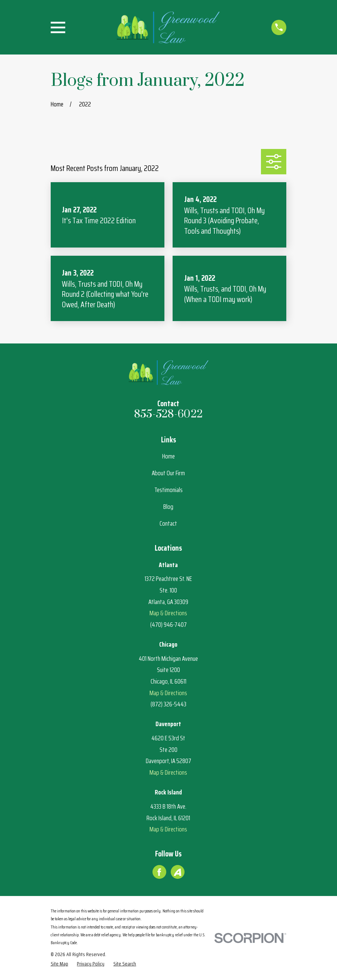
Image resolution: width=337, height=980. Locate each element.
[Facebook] (159, 872)
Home (168, 456)
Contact (168, 523)
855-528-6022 (168, 414)
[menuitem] (59, 964)
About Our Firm (168, 473)
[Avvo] (177, 872)
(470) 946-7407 (168, 625)
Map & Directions (168, 613)
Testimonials (168, 490)
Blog (168, 507)
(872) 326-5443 (168, 704)
